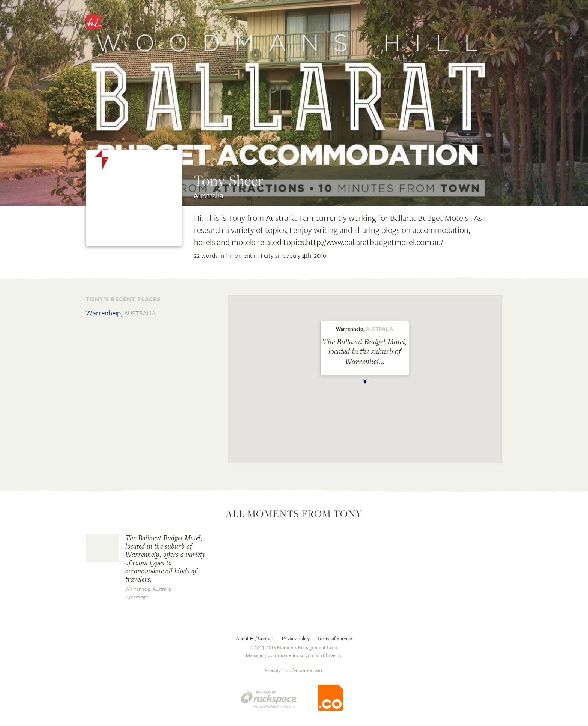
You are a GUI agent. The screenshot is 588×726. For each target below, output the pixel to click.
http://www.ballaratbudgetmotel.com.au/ (374, 242)
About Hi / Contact (255, 638)
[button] (365, 379)
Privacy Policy (296, 638)
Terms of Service (335, 638)
